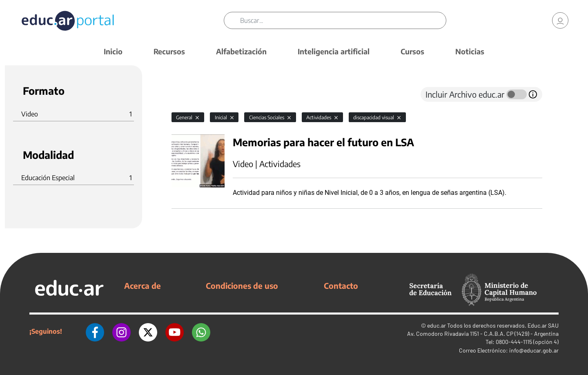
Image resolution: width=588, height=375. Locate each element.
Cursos (412, 51)
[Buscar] (343, 20)
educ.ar (437, 325)
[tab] (188, 94)
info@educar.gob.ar (534, 350)
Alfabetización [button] (241, 51)
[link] (560, 20)
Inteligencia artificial (334, 51)
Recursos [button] (169, 51)
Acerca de (143, 286)
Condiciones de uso (242, 286)
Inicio (113, 51)
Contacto (341, 286)
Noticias (470, 51)
